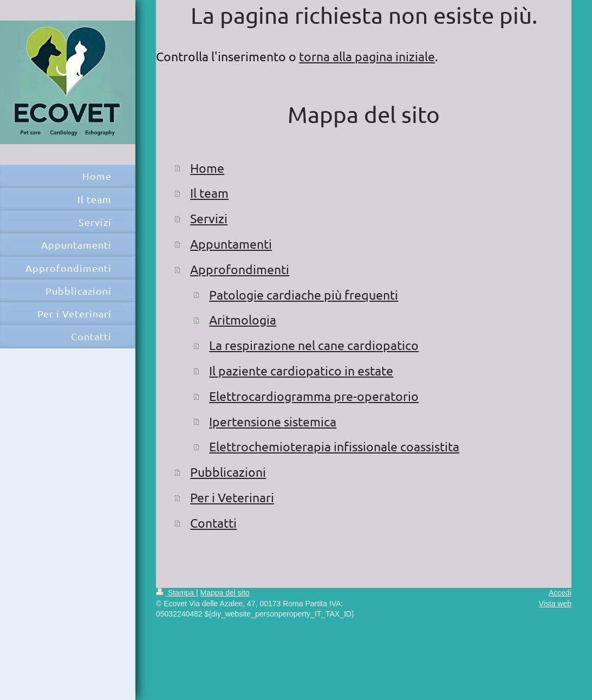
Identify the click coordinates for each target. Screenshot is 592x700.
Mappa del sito (225, 593)
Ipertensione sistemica (273, 421)
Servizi (209, 218)
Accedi (560, 593)
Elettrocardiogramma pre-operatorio (314, 396)
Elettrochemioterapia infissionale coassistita (334, 446)
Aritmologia (243, 319)
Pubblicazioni (228, 472)
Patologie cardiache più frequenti (304, 294)
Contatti (213, 523)
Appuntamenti (231, 244)
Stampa (176, 593)
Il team (209, 193)
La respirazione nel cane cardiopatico (314, 345)
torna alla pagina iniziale (367, 56)
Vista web (555, 604)
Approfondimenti (240, 269)
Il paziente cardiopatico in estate (301, 370)
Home (207, 168)
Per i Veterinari (232, 497)
